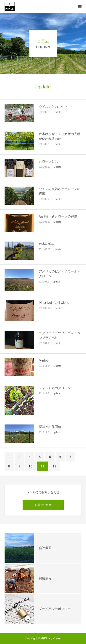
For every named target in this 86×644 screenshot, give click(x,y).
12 (55, 466)
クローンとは (48, 161)
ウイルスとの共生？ (53, 107)
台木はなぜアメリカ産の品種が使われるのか (60, 136)
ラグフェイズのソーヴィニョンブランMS (60, 335)
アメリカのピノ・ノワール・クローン (60, 274)
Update (57, 112)
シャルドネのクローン (55, 388)
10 (31, 466)
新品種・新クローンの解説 (58, 216)
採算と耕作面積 (50, 427)
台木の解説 (47, 244)
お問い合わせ (43, 505)
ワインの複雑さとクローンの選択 (60, 191)
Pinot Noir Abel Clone (54, 303)
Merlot (43, 360)
